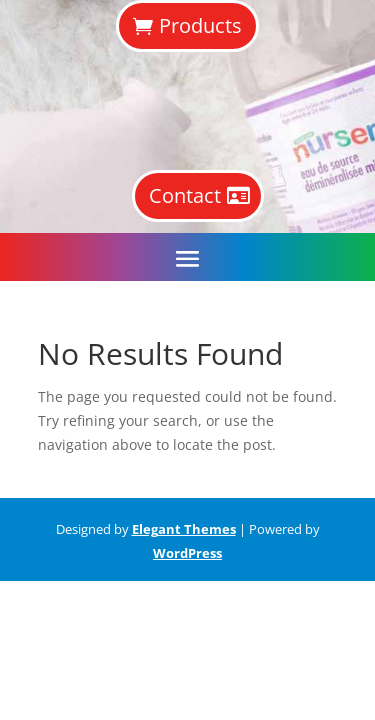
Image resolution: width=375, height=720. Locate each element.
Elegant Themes (184, 529)
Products (200, 25)
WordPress (187, 553)
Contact (185, 195)
